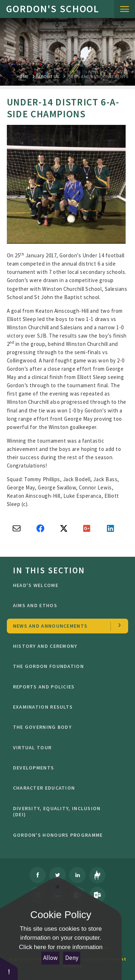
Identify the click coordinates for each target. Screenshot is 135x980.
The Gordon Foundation (65, 666)
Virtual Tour (65, 748)
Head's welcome (65, 585)
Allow (50, 958)
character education (65, 788)
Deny (72, 958)
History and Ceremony (65, 646)
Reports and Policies (65, 687)
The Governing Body (65, 727)
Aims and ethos (65, 605)
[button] (9, 968)
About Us (49, 76)
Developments (65, 768)
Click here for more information (61, 947)
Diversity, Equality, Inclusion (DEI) (65, 812)
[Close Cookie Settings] (58, 887)
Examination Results (65, 707)
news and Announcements (98, 76)
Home (23, 76)
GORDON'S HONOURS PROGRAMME (65, 835)
